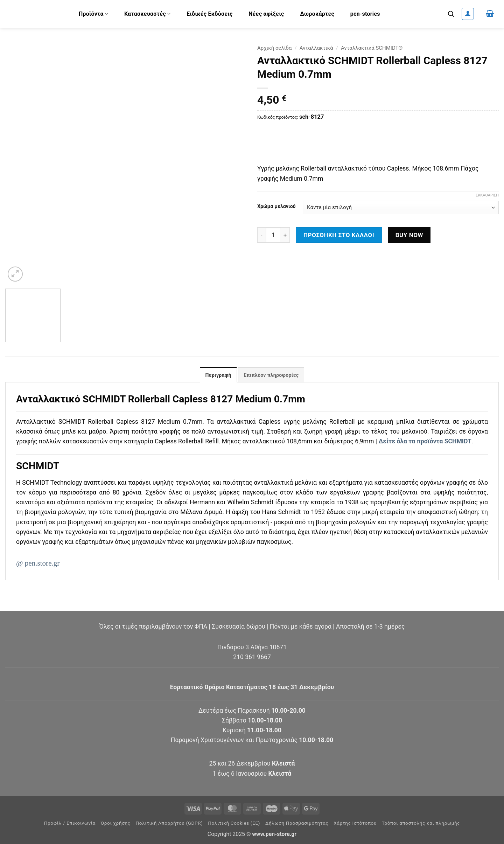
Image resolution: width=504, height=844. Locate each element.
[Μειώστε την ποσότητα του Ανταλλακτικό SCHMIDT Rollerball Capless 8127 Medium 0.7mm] (261, 235)
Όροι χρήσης (116, 823)
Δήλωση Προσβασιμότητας (297, 823)
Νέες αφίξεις (266, 14)
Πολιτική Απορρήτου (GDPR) (169, 823)
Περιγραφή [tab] (218, 375)
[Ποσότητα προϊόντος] (273, 235)
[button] (468, 14)
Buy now (409, 235)
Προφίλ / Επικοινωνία (70, 823)
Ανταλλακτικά (316, 48)
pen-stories (365, 14)
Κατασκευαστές (148, 14)
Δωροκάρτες (317, 14)
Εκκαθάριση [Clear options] (487, 195)
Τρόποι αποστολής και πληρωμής (421, 823)
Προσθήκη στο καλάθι (339, 235)
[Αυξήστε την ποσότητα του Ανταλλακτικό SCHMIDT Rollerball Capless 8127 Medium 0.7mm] (285, 235)
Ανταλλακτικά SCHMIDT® (372, 48)
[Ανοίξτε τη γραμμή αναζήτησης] (451, 14)
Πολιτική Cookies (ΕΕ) (234, 823)
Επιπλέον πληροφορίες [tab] (271, 375)
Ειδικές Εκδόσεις (209, 14)
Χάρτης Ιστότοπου (355, 823)
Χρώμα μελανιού (276, 206)
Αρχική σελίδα (275, 48)
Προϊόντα (93, 14)
